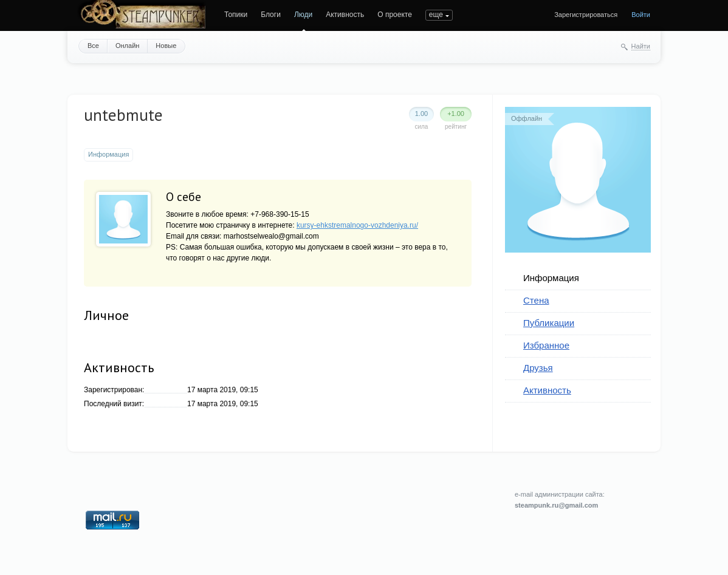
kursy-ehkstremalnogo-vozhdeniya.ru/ (357, 225)
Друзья (538, 368)
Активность (345, 15)
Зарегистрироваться (586, 15)
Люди (303, 15)
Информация (551, 278)
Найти (641, 46)
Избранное (546, 345)
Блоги (271, 15)
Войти (641, 15)
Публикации (549, 323)
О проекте (395, 15)
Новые (166, 46)
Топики (236, 15)
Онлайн (127, 46)
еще (436, 15)
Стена (536, 300)
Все (93, 46)
